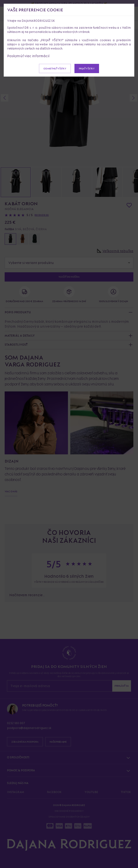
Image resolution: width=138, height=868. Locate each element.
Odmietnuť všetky (55, 68)
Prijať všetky (87, 68)
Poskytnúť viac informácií (28, 56)
